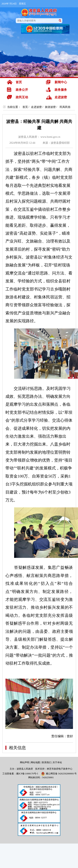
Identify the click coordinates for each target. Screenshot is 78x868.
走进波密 (36, 107)
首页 (25, 107)
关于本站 (57, 762)
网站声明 (25, 762)
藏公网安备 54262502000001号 (59, 774)
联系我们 (46, 762)
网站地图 (35, 762)
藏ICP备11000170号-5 (27, 774)
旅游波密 (50, 107)
